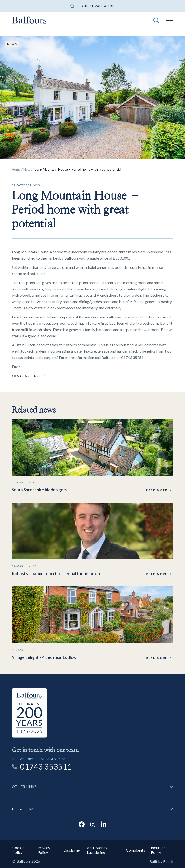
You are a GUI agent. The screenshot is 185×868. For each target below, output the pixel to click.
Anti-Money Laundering (97, 850)
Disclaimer (72, 850)
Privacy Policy (44, 850)
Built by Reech (161, 861)
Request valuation (96, 6)
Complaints (135, 850)
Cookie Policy (18, 850)
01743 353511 (46, 767)
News (28, 169)
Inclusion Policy (158, 850)
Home (16, 169)
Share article (26, 376)
